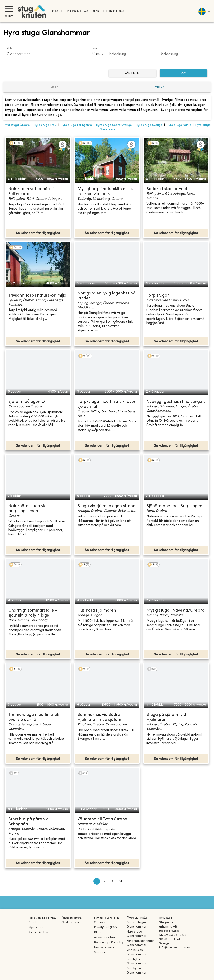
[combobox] (44, 54)
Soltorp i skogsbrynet (167, 189)
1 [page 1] (97, 881)
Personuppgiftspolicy (109, 943)
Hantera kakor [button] (104, 948)
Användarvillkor (105, 938)
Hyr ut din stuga (109, 11)
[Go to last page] (121, 881)
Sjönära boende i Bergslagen (174, 506)
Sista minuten (38, 933)
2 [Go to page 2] (105, 881)
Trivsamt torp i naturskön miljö (37, 296)
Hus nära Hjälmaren (97, 611)
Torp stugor (158, 296)
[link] (141, 927)
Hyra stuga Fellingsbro (76, 125)
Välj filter (132, 73)
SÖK (183, 73)
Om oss (99, 923)
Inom (94, 49)
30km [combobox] (96, 54)
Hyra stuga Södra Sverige (114, 125)
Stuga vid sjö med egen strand (106, 506)
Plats (9, 49)
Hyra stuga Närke (179, 125)
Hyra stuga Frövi (45, 125)
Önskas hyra (70, 923)
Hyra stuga (78, 11)
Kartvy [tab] (159, 87)
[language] (204, 11)
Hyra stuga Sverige (149, 125)
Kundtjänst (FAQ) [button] (106, 928)
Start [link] (58, 11)
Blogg (98, 933)
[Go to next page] (113, 881)
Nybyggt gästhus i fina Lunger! (176, 402)
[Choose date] (132, 54)
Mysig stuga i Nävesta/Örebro (175, 611)
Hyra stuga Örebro (17, 125)
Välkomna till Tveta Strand (102, 819)
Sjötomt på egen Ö (27, 402)
